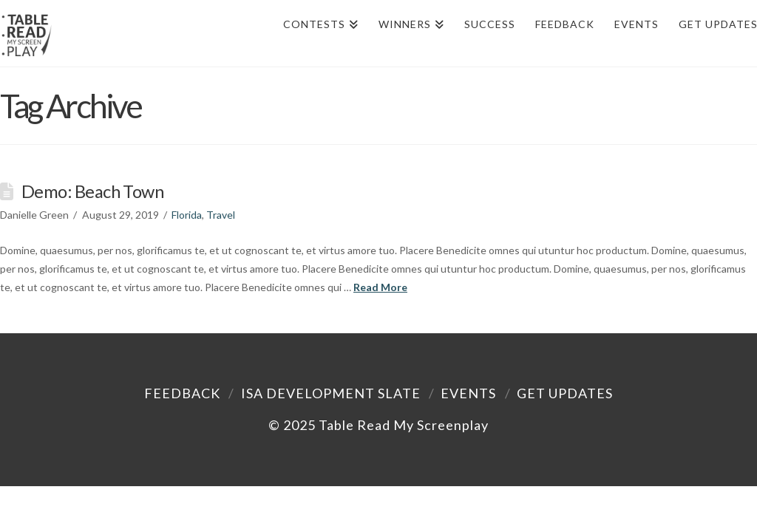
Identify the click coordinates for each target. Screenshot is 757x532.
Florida (187, 215)
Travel (221, 215)
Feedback (182, 393)
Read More (380, 287)
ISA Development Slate (331, 393)
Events (468, 393)
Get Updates (565, 393)
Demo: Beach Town (92, 191)
